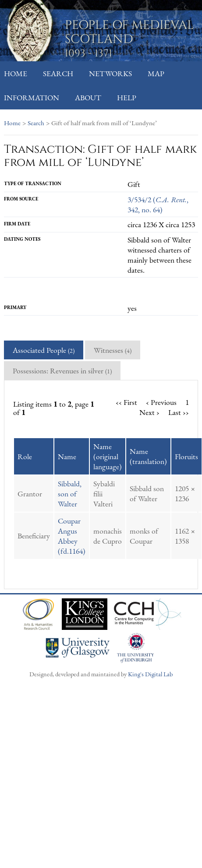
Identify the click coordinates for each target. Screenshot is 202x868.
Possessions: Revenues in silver (62, 371)
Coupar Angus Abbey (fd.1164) (72, 536)
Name (67, 456)
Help (127, 97)
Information (32, 97)
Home (16, 73)
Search (58, 73)
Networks (110, 73)
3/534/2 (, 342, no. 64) (158, 204)
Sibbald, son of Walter (70, 494)
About (88, 97)
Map (156, 73)
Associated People (44, 350)
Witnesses (113, 350)
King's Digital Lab (150, 674)
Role (25, 456)
